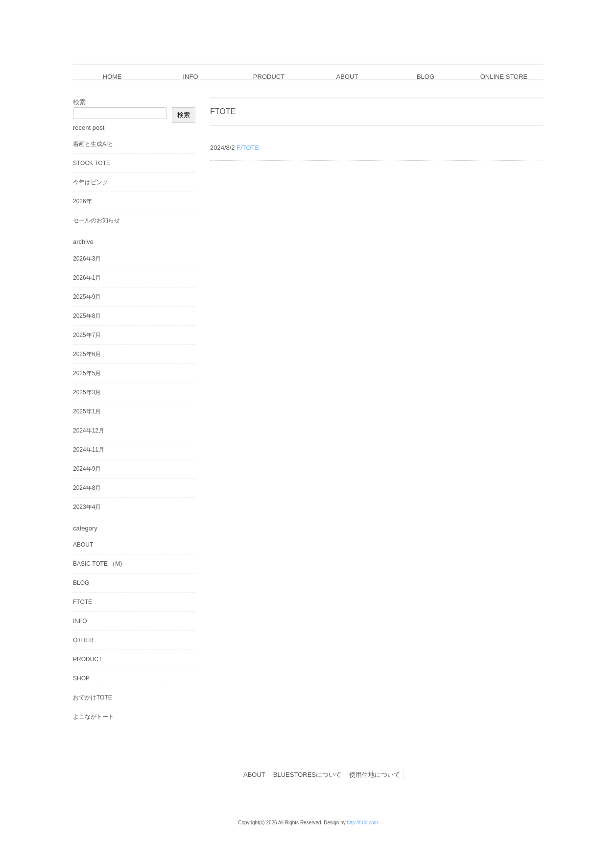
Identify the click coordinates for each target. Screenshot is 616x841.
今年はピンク (91, 182)
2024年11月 (89, 450)
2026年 (83, 201)
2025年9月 (87, 297)
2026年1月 (87, 278)
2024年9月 (87, 469)
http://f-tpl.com (362, 823)
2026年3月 (87, 259)
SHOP (81, 678)
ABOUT (83, 545)
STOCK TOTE (92, 163)
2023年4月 (87, 507)
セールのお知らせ (96, 220)
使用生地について (375, 775)
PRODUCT (87, 659)
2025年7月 (87, 335)
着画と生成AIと (93, 144)
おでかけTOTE (93, 697)
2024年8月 (87, 488)
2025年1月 (87, 411)
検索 (79, 102)
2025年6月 (87, 354)
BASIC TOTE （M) (97, 564)
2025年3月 (87, 392)
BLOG (81, 583)
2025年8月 (87, 316)
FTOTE (83, 602)
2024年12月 (89, 431)
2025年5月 (87, 373)
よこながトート (94, 717)
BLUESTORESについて (307, 775)
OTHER (83, 640)
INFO (80, 621)
